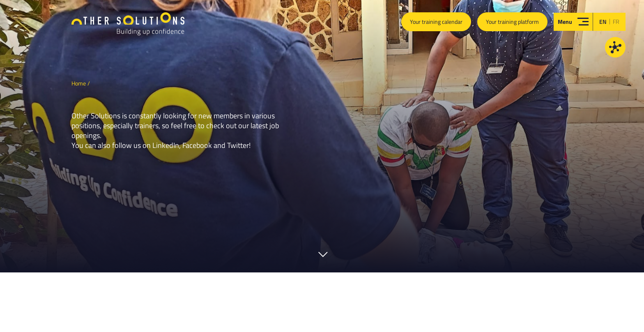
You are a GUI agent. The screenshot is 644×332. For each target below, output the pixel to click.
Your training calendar (436, 22)
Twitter (238, 145)
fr (616, 22)
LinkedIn (166, 145)
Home (79, 83)
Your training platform (512, 22)
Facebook (197, 145)
